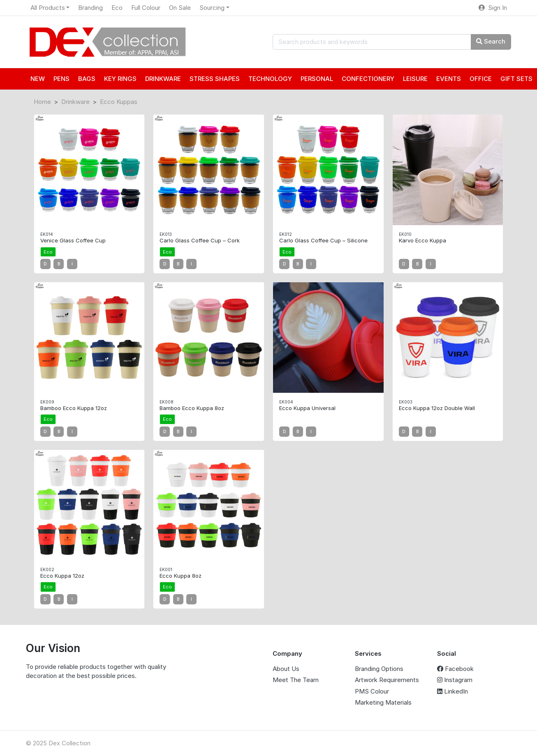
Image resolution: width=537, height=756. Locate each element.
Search (491, 41)
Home (42, 102)
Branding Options (379, 669)
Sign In (493, 8)
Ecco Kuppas (119, 102)
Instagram (455, 680)
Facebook (455, 669)
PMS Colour (372, 691)
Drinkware (75, 102)
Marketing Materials (383, 702)
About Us (286, 669)
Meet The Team (296, 680)
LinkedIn (453, 691)
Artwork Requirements (387, 680)
